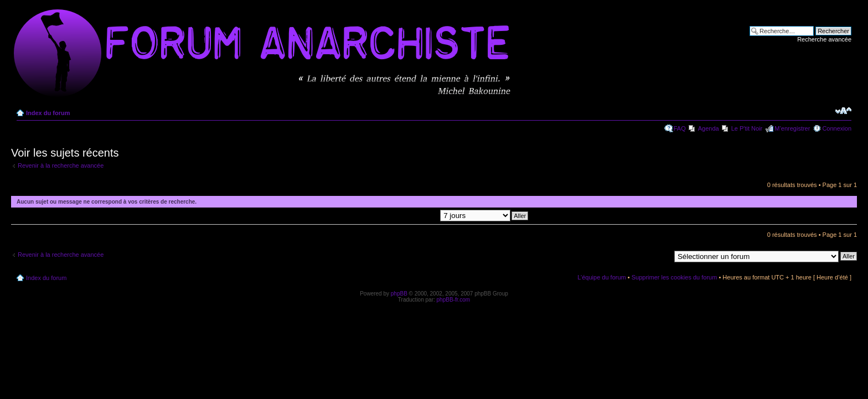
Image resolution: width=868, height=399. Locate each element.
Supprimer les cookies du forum (675, 277)
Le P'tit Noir (747, 128)
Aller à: (660, 256)
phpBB (399, 294)
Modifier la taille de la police (843, 111)
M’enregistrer (792, 128)
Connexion (837, 128)
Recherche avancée (824, 39)
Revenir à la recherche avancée (61, 165)
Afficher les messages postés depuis (425, 215)
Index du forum (48, 113)
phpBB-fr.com (454, 300)
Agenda (709, 128)
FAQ (680, 128)
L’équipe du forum (601, 277)
